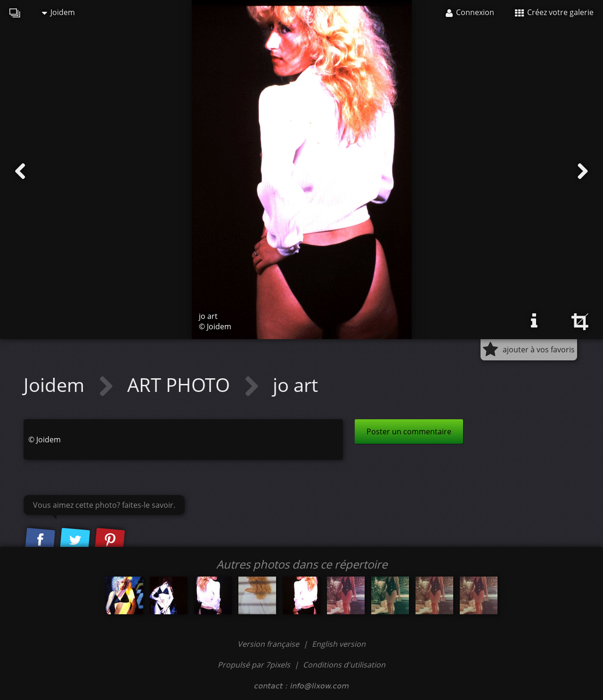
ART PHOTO (181, 385)
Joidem (58, 12)
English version (339, 644)
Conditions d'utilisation (344, 665)
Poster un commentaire (409, 431)
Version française (269, 644)
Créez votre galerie (554, 12)
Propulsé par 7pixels (254, 665)
